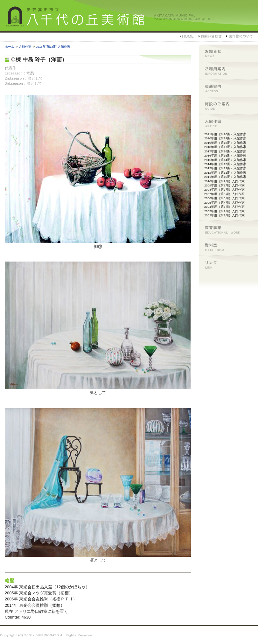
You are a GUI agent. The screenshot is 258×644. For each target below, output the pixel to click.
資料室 (228, 247)
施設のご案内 (228, 106)
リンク (228, 264)
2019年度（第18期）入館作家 (225, 143)
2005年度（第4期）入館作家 (224, 203)
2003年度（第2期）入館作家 (224, 211)
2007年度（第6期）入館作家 (224, 194)
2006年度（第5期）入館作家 (224, 198)
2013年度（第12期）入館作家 (225, 168)
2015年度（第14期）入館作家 (225, 160)
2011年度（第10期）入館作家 (225, 177)
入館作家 (25, 47)
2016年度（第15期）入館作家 (225, 155)
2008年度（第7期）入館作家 (224, 189)
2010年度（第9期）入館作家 (224, 181)
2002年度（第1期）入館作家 (224, 215)
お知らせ (228, 53)
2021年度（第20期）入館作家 (225, 134)
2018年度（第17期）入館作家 (225, 147)
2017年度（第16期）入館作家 (225, 151)
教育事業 (228, 229)
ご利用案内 (228, 71)
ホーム (10, 47)
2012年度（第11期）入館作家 (225, 173)
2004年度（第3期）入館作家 (224, 207)
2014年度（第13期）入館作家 (225, 164)
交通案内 (228, 88)
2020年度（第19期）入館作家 (225, 138)
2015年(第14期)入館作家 (53, 47)
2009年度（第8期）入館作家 (224, 185)
